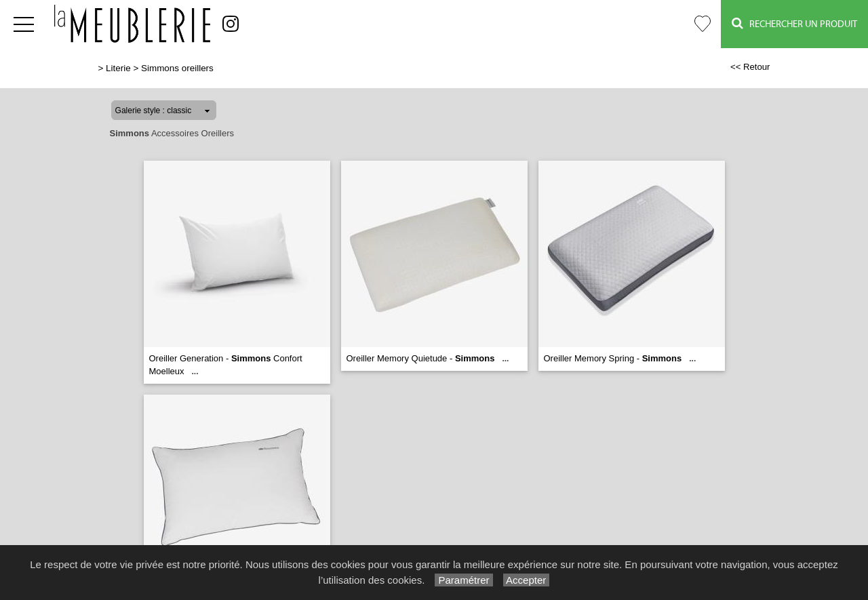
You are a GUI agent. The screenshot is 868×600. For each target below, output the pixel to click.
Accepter (527, 580)
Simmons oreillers (177, 68)
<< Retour (750, 67)
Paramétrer (463, 580)
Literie (118, 68)
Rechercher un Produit (794, 23)
